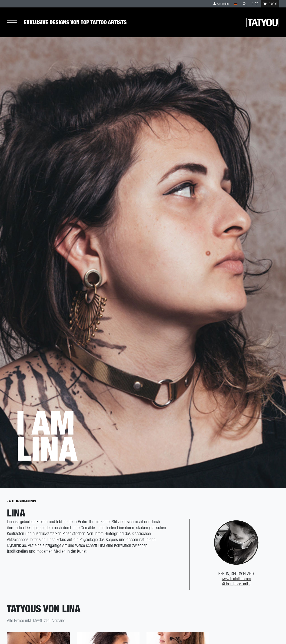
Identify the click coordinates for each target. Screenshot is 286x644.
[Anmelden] (221, 4)
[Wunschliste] (255, 4)
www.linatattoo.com (236, 579)
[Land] (235, 4)
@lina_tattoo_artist (236, 584)
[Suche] (245, 4)
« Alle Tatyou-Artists (21, 501)
